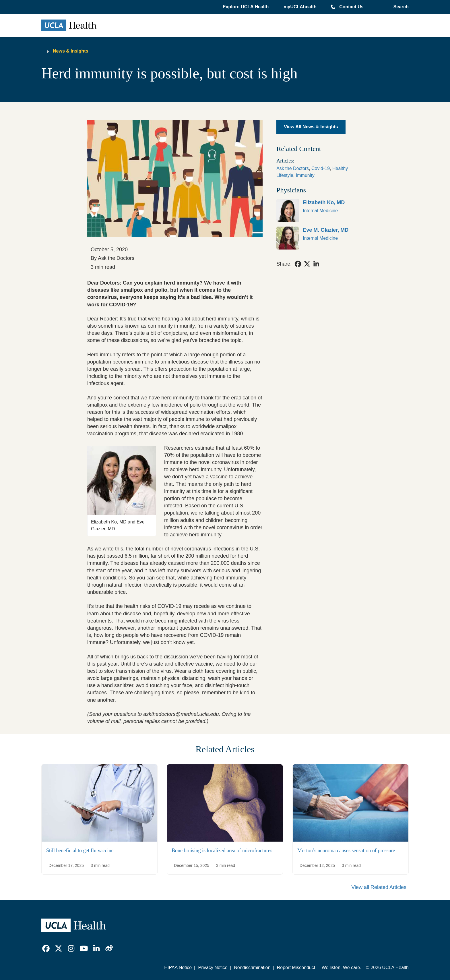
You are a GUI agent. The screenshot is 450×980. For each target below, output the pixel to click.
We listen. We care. (342, 968)
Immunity (305, 175)
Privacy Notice (213, 968)
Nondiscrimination (252, 968)
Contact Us (351, 7)
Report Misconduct (296, 968)
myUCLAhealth (300, 7)
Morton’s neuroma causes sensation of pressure (346, 851)
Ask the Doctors (293, 168)
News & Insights (71, 51)
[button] (246, 7)
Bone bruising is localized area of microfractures (222, 851)
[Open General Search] (400, 7)
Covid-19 (321, 168)
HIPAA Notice (178, 968)
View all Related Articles (379, 887)
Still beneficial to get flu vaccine (80, 851)
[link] (320, 210)
